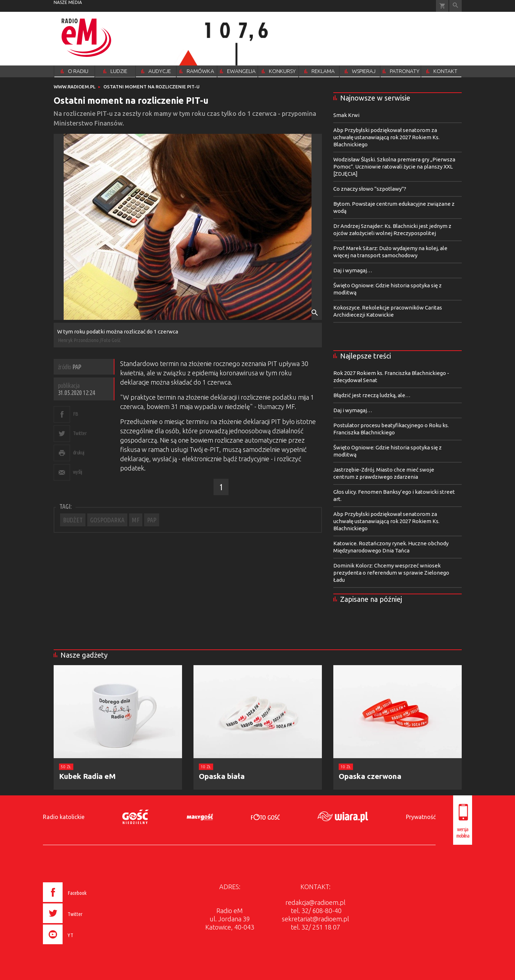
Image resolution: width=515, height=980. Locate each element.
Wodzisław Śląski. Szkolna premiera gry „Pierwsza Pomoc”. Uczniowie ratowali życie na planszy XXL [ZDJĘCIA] (394, 167)
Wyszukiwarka (455, 6)
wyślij (78, 472)
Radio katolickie (64, 817)
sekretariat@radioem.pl (315, 919)
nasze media (68, 2)
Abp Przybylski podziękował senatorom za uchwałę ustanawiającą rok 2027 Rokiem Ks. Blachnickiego (386, 137)
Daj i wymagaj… (353, 270)
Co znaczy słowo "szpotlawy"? (370, 189)
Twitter (80, 433)
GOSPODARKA (107, 520)
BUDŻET (73, 520)
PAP (152, 520)
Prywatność (421, 817)
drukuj (79, 452)
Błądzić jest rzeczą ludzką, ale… (372, 395)
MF (136, 520)
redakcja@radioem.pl (315, 902)
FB (76, 414)
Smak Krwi (346, 115)
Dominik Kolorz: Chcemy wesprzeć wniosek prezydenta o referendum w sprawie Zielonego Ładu (391, 573)
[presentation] (80, 945)
